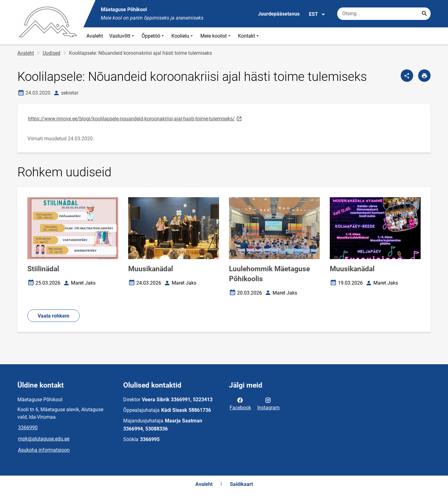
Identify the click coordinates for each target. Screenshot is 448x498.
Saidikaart (241, 484)
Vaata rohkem (54, 316)
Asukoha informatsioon (44, 450)
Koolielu (183, 36)
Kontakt (249, 36)
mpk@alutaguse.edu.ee (44, 439)
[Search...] (424, 14)
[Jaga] (407, 76)
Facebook (240, 403)
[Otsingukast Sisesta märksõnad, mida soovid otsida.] (384, 14)
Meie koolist (216, 36)
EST (317, 14)
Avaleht (95, 36)
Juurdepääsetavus (279, 14)
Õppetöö (153, 36)
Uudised (51, 53)
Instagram (268, 403)
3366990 (28, 428)
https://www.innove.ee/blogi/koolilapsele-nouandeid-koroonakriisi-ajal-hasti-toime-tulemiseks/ (135, 118)
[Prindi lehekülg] (424, 76)
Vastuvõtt (122, 36)
